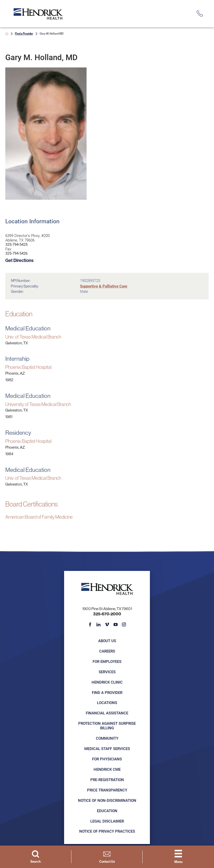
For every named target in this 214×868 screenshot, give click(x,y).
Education (107, 811)
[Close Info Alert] (207, 4)
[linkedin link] (98, 624)
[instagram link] (124, 624)
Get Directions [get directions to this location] (19, 260)
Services (107, 672)
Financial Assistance (107, 713)
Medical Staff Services (107, 749)
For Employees (107, 661)
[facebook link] (90, 624)
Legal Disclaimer (107, 821)
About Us (107, 641)
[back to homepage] (7, 34)
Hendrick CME (107, 769)
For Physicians (107, 759)
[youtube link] (115, 624)
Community (107, 738)
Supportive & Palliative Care (104, 286)
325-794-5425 (16, 245)
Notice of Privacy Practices (107, 831)
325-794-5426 (16, 253)
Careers (107, 651)
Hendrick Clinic (107, 682)
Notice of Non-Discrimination (107, 800)
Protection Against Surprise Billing (107, 726)
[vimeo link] (107, 624)
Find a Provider (24, 34)
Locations (107, 703)
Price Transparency (107, 790)
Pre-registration (107, 780)
